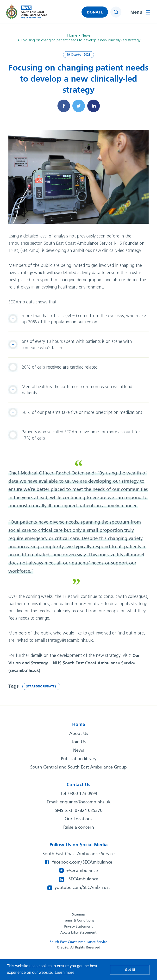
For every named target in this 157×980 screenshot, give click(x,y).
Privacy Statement (78, 927)
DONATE (95, 12)
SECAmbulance (83, 879)
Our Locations (78, 819)
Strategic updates (41, 687)
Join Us (79, 742)
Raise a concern (79, 827)
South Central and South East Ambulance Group (78, 767)
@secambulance (82, 871)
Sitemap (79, 915)
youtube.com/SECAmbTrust (82, 888)
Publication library (79, 759)
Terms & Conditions (79, 921)
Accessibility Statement (78, 933)
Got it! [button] (130, 970)
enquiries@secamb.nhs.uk (85, 802)
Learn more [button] (65, 972)
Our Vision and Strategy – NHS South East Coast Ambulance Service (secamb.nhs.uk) (74, 663)
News (78, 750)
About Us (79, 734)
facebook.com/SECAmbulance (82, 862)
